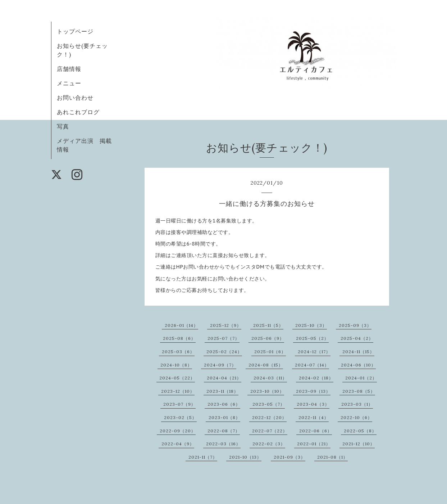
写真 (63, 126)
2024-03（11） (270, 378)
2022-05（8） (360, 431)
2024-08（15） (266, 365)
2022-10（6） (356, 417)
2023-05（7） (269, 404)
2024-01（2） (361, 378)
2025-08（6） (179, 338)
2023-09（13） (313, 391)
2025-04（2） (357, 338)
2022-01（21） (314, 444)
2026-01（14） (181, 325)
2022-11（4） (314, 417)
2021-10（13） (245, 457)
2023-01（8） (224, 417)
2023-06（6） (224, 404)
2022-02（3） (269, 444)
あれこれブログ (78, 112)
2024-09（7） (220, 365)
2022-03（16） (223, 444)
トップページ (75, 31)
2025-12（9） (226, 325)
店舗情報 (69, 69)
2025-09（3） (355, 325)
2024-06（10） (358, 365)
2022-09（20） (178, 431)
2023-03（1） (357, 404)
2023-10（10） (267, 391)
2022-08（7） (224, 431)
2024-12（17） (314, 352)
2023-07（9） (179, 404)
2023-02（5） (180, 417)
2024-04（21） (224, 378)
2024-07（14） (312, 365)
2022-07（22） (270, 431)
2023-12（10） (178, 391)
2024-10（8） (176, 365)
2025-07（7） (223, 338)
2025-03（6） (178, 352)
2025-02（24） (224, 352)
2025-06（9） (268, 338)
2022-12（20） (269, 417)
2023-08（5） (359, 391)
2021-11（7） (203, 457)
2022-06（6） (316, 431)
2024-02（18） (316, 378)
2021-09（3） (289, 457)
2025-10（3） (311, 325)
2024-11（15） (358, 352)
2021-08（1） (332, 457)
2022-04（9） (178, 444)
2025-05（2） (312, 338)
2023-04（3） (313, 404)
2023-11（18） (222, 391)
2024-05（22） (177, 378)
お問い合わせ (75, 98)
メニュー (69, 83)
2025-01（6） (270, 352)
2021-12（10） (359, 444)
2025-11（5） (268, 325)
